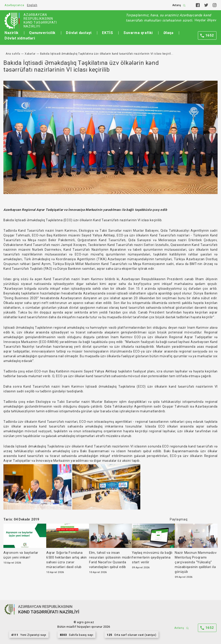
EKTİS (107, 33)
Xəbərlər (30, 54)
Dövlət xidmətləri (20, 38)
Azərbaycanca (14, 5)
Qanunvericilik (42, 33)
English (32, 5)
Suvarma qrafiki (138, 33)
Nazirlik (12, 33)
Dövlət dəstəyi (79, 33)
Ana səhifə (13, 54)
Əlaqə (168, 33)
